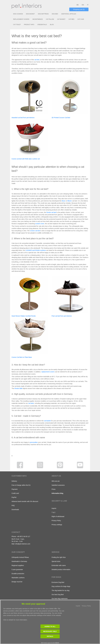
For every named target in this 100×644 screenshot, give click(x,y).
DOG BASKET (30, 14)
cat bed (37, 60)
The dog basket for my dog (61, 590)
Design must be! (17, 582)
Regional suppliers (18, 565)
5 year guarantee (17, 569)
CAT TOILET (17, 25)
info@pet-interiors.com (23, 544)
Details (50, 636)
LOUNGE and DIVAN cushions (36, 250)
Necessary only (50, 631)
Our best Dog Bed (58, 595)
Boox (64, 201)
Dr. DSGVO (56, 643)
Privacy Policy (56, 521)
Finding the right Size (59, 557)
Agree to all (50, 626)
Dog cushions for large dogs (61, 586)
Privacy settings (57, 525)
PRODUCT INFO (29, 25)
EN (83, 5)
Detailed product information (61, 569)
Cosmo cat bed (35, 231)
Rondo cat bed (51, 212)
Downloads (15, 510)
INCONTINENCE (38, 19)
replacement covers (48, 372)
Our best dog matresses (60, 599)
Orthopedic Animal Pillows (20, 557)
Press (54, 489)
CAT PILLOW (50, 19)
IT (88, 5)
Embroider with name (59, 565)
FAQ (13, 505)
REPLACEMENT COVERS (21, 19)
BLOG (52, 25)
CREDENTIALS (42, 25)
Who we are (56, 481)
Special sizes (56, 561)
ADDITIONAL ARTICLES (69, 14)
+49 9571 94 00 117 (23, 536)
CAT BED (71, 19)
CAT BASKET (61, 19)
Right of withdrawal (58, 516)
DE (78, 5)
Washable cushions (18, 578)
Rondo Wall (18, 388)
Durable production (18, 574)
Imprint (54, 508)
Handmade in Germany (19, 561)
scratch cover (40, 224)
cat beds (31, 403)
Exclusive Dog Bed (58, 582)
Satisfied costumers (58, 485)
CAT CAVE (81, 19)
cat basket (47, 421)
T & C (54, 512)
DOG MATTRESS (43, 14)
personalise (34, 442)
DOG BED (55, 14)
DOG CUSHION (18, 14)
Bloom (70, 201)
